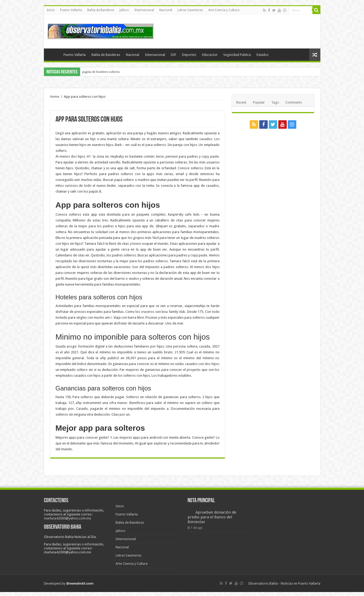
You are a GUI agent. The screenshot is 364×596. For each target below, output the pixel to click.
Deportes (189, 55)
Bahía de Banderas (101, 10)
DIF (174, 55)
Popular (259, 102)
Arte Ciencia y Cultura (224, 10)
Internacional (144, 10)
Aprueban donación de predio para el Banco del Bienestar (212, 517)
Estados (263, 55)
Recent (241, 102)
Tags (275, 102)
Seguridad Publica (237, 55)
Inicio (51, 10)
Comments (294, 102)
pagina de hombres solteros (101, 72)
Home (55, 97)
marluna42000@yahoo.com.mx (68, 518)
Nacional (166, 10)
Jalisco (124, 10)
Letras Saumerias (190, 10)
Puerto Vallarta (71, 10)
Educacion (210, 55)
